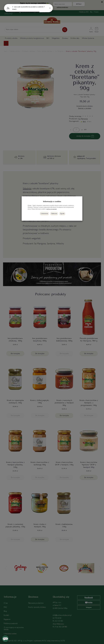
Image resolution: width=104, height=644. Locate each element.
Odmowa (54, 214)
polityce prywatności (52, 209)
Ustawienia (44, 214)
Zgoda (62, 214)
